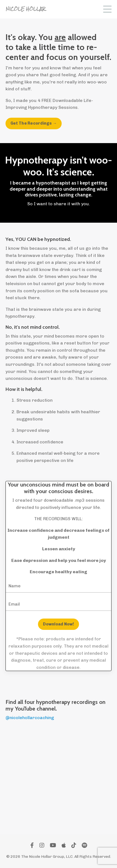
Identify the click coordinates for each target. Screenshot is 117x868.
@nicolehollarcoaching (30, 718)
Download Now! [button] (58, 624)
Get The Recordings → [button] (34, 123)
